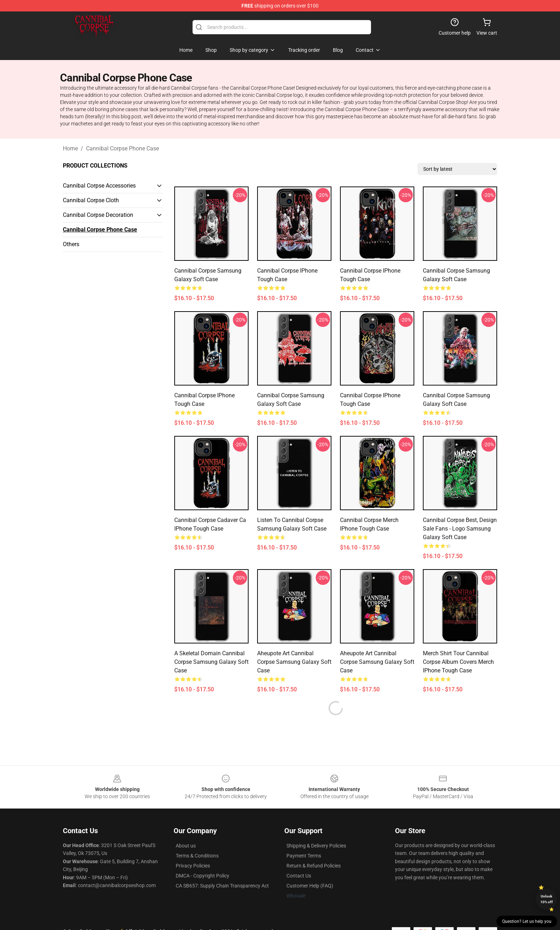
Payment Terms (304, 856)
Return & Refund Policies (314, 866)
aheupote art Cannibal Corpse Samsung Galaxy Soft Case (294, 662)
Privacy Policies (193, 866)
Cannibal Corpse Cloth (91, 200)
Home (70, 148)
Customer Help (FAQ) (310, 886)
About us (186, 846)
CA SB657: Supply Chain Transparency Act (222, 886)
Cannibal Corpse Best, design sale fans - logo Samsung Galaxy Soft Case (460, 529)
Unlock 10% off (547, 899)
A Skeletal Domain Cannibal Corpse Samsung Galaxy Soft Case (211, 662)
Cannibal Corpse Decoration (98, 215)
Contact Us (299, 876)
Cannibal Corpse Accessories (99, 186)
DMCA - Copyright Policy (202, 876)
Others (71, 244)
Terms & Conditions (197, 856)
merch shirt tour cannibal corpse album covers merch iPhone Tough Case (458, 662)
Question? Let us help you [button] (527, 921)
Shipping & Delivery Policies (316, 846)
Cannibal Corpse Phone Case (122, 148)
